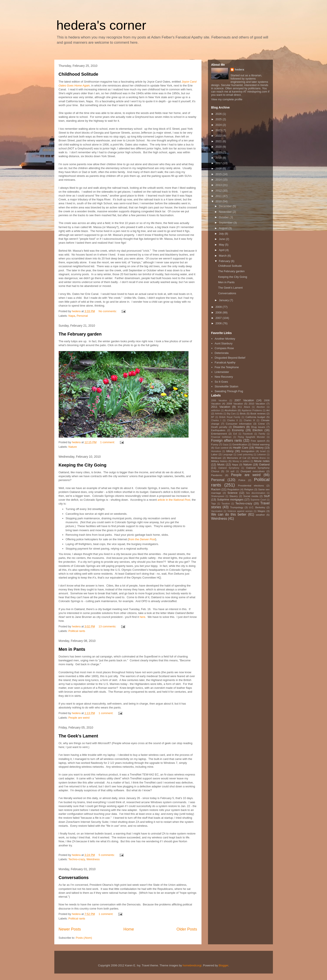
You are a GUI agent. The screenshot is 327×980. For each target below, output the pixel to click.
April (222, 250)
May (222, 245)
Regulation (234, 489)
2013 (219, 185)
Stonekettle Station (226, 386)
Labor (214, 454)
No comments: (108, 311)
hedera (239, 70)
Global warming (261, 444)
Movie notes (262, 461)
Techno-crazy (77, 859)
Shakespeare (218, 496)
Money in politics (241, 461)
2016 (219, 169)
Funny (215, 444)
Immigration (248, 451)
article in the (174, 500)
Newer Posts (70, 929)
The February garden (80, 334)
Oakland (264, 464)
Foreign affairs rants (227, 440)
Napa (72, 316)
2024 (219, 125)
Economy (238, 430)
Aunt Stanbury (224, 343)
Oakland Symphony (229, 468)
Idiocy (230, 451)
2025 (219, 119)
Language (228, 455)
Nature (73, 447)
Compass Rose (224, 348)
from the (142, 539)
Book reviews (258, 413)
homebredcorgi (192, 965)
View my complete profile (227, 99)
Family (262, 434)
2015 (219, 174)
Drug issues (258, 427)
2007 (219, 318)
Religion (249, 489)
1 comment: (108, 442)
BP (213, 417)
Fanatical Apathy (225, 362)
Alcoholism (231, 410)
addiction (216, 410)
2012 (219, 191)
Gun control (222, 448)
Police (242, 480)
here (142, 617)
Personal (82, 316)
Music (221, 464)
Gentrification (240, 444)
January (224, 300)
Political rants (77, 631)
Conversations (74, 878)
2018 (219, 158)
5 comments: (107, 855)
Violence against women (240, 511)
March (223, 256)
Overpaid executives (253, 471)
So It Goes (221, 382)
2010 (219, 201)
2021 (219, 141)
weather (260, 515)
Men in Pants (72, 649)
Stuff (267, 496)
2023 (219, 130)
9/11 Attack (244, 407)
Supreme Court (258, 500)
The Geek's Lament (78, 736)
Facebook (248, 434)
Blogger (223, 965)
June (222, 239)
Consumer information (239, 424)
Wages (261, 511)
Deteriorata (222, 353)
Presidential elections (251, 485)
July (222, 234)
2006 (219, 323)
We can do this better (229, 514)
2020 (219, 147)
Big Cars (231, 414)
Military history (219, 461)
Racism (216, 489)
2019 (219, 152)
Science (232, 493)
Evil (235, 434)
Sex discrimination (256, 493)
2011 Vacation (221, 407)
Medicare (216, 458)
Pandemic (217, 475)
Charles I (216, 420)
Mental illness (259, 458)
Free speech (258, 441)
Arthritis (219, 414)
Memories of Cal (237, 458)
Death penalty (219, 427)
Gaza (226, 445)
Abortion (261, 407)
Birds (243, 413)
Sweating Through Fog (229, 391)
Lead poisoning (245, 455)
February (225, 261)
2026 (219, 114)
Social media (251, 496)
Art (268, 410)
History (259, 448)
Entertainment (219, 434)
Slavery (234, 496)
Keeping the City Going (83, 465)
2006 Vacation (219, 400)
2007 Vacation (244, 400)
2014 (219, 180)
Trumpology (237, 507)
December (226, 206)
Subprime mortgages (230, 500)
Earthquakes (218, 430)
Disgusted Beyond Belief (230, 358)
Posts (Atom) (84, 938)
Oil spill (230, 471)
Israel (263, 451)
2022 (219, 136)
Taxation (226, 504)
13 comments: (108, 626)
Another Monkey (225, 339)
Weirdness (93, 859)
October (224, 217)
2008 (219, 313)
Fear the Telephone (227, 367)
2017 (219, 163)
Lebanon (261, 455)
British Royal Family (230, 417)
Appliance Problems (252, 410)
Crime (261, 424)
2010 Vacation (257, 404)
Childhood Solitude (78, 74)
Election (258, 430)
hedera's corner (101, 25)
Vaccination (217, 511)
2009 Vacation (235, 404)
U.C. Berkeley (257, 507)
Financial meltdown (221, 437)
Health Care (240, 448)
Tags (214, 504)
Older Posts (187, 929)
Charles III (249, 420)
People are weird (79, 718)
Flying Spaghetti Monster (251, 437)
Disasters (239, 427)
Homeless (216, 451)
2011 (219, 196)
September (226, 223)
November (226, 212)
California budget (255, 417)
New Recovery (224, 377)
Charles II (232, 420)
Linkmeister (222, 372)
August (224, 228)
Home (129, 929)
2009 (219, 307)
